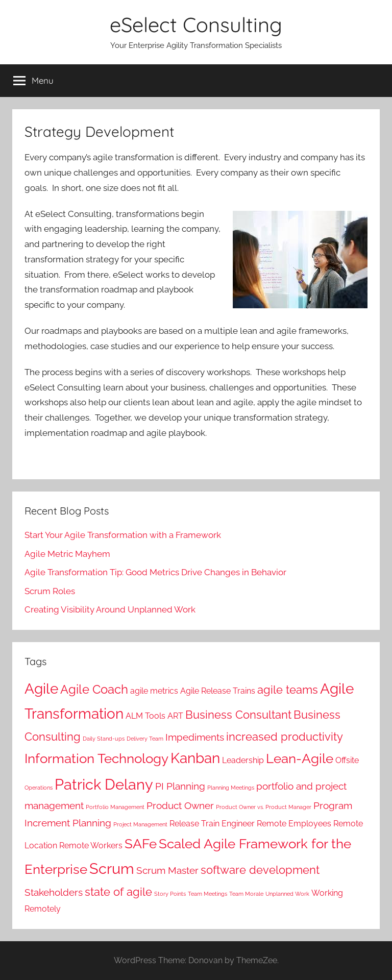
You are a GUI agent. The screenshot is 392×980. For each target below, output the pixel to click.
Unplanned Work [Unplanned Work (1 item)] (287, 894)
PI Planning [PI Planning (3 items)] (180, 786)
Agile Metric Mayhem (67, 554)
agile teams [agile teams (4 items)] (288, 690)
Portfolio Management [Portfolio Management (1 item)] (115, 807)
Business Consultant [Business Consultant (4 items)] (238, 715)
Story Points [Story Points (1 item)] (170, 894)
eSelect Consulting (196, 24)
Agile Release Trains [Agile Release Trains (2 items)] (218, 691)
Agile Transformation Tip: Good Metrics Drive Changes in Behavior (155, 572)
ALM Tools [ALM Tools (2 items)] (145, 716)
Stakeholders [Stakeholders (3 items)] (54, 892)
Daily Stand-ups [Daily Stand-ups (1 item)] (104, 739)
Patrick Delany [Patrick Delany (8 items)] (104, 784)
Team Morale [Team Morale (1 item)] (246, 894)
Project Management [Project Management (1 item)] (140, 824)
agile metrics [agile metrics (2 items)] (154, 691)
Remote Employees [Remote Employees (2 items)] (294, 824)
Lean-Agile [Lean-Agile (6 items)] (300, 758)
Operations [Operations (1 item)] (39, 788)
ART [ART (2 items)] (175, 716)
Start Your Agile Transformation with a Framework (123, 535)
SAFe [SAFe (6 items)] (141, 843)
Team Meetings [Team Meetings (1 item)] (207, 894)
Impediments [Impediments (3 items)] (195, 737)
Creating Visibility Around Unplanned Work (110, 609)
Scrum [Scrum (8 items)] (112, 868)
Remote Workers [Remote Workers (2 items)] (91, 846)
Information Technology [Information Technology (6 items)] (96, 758)
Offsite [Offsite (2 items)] (347, 760)
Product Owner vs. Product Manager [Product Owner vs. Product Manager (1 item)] (264, 807)
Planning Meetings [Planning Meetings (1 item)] (231, 788)
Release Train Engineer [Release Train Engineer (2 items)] (212, 824)
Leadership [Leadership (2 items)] (243, 760)
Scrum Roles (50, 591)
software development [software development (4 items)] (260, 870)
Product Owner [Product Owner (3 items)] (180, 806)
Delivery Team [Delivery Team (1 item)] (145, 739)
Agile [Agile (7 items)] (41, 689)
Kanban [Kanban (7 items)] (195, 758)
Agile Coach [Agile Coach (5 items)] (94, 689)
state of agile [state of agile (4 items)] (118, 892)
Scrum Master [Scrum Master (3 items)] (167, 871)
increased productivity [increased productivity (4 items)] (285, 737)
